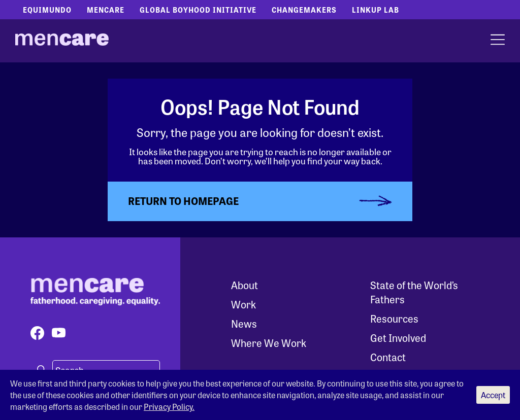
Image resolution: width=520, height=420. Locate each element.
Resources (394, 318)
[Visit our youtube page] (59, 333)
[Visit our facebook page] (37, 333)
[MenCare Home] (62, 41)
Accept (493, 395)
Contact (388, 357)
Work (243, 304)
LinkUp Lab (376, 10)
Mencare (106, 10)
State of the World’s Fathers (414, 292)
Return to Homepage (183, 201)
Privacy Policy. (169, 407)
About (245, 285)
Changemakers (304, 10)
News (244, 323)
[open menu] (498, 41)
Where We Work (269, 343)
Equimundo (47, 10)
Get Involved (398, 338)
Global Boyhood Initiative (198, 10)
